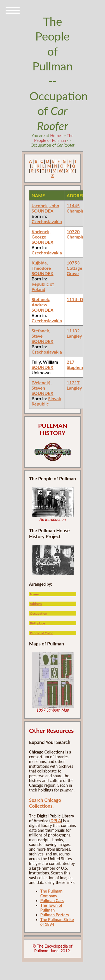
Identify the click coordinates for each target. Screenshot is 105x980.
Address (36, 604)
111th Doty (78, 299)
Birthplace (38, 623)
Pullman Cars (52, 901)
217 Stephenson (78, 364)
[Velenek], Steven (42, 385)
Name (34, 594)
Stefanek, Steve (41, 333)
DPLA (56, 821)
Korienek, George (41, 234)
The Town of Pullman (51, 908)
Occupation (39, 613)
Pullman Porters (55, 915)
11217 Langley (74, 385)
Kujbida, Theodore (41, 265)
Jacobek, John (46, 205)
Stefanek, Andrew (41, 302)
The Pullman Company (51, 893)
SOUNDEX (43, 211)
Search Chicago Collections (45, 803)
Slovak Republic (46, 401)
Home (55, 136)
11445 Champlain (77, 208)
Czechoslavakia (47, 221)
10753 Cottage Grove (74, 268)
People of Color (41, 633)
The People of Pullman (54, 138)
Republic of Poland (43, 287)
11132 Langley (74, 333)
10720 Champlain (77, 234)
